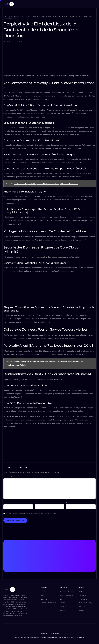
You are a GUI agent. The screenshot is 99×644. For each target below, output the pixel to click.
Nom (5, 503)
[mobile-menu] (94, 4)
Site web (68, 503)
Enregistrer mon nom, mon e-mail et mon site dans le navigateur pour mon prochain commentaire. (33, 514)
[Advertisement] (49, 59)
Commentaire (8, 477)
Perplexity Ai (8, 41)
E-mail (37, 503)
